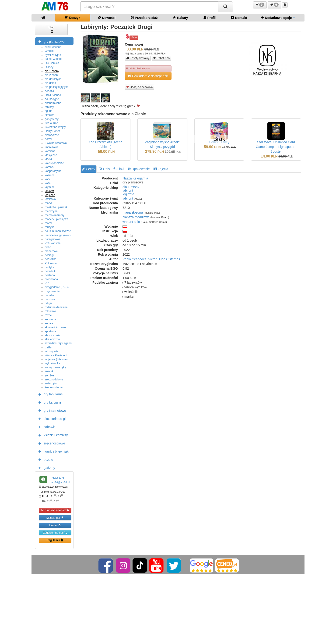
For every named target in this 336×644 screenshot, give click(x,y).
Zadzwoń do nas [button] (55, 533)
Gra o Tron (51, 123)
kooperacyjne (53, 171)
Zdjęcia (161, 169)
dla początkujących (57, 87)
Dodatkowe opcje (278, 18)
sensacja (50, 319)
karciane (50, 151)
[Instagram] (124, 565)
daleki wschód (54, 59)
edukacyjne (52, 99)
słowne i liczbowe (56, 327)
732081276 (58, 478)
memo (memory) (55, 215)
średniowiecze (54, 387)
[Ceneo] (227, 565)
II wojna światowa (56, 143)
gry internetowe (51, 410)
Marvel (49, 203)
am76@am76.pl (60, 482)
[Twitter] (174, 565)
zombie (49, 376)
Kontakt (239, 18)
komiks (49, 167)
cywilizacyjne (53, 55)
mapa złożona (133, 212)
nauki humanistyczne (58, 231)
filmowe (50, 115)
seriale (49, 323)
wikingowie (52, 351)
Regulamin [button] (55, 540)
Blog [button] (51, 29)
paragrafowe (53, 239)
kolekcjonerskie (54, 163)
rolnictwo (50, 311)
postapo (50, 275)
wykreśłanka (52, 363)
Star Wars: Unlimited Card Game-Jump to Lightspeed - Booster (276, 147)
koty (47, 179)
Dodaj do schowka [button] (139, 87)
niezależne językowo (58, 235)
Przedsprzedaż (144, 18)
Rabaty (180, 18)
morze (49, 223)
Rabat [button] (161, 58)
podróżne (51, 259)
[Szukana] (149, 7)
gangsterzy (52, 119)
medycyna (51, 211)
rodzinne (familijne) (57, 307)
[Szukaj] (225, 7)
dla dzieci (51, 83)
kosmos (50, 175)
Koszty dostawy (138, 58)
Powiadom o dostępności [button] (148, 76)
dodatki (49, 91)
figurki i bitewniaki (53, 451)
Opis (104, 169)
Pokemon (51, 263)
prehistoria (51, 279)
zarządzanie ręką (55, 367)
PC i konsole (53, 243)
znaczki (49, 371)
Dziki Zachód (53, 95)
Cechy (89, 169)
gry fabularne (49, 394)
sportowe (51, 331)
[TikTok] (140, 565)
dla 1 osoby (52, 71)
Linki (119, 169)
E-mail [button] (55, 525)
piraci (48, 247)
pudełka (50, 295)
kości (48, 183)
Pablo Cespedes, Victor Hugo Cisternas (151, 259)
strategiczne (52, 339)
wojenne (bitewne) (56, 359)
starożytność (53, 335)
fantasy (49, 107)
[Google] (202, 565)
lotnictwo (50, 199)
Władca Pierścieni (56, 355)
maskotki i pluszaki (56, 207)
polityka (50, 267)
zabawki (46, 427)
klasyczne (51, 155)
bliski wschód (53, 47)
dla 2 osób (51, 75)
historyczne (52, 135)
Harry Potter (52, 131)
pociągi (49, 255)
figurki (49, 111)
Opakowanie (139, 169)
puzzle (45, 459)
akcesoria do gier (52, 419)
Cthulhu (50, 51)
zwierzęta (51, 383)
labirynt (49, 191)
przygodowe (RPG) (57, 287)
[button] (260, 5)
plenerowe (51, 251)
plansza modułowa (136, 217)
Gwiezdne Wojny (55, 127)
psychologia (52, 291)
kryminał (50, 187)
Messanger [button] (55, 518)
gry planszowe (50, 41)
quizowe (50, 299)
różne (48, 315)
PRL (47, 283)
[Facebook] (106, 565)
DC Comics (52, 63)
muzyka (50, 227)
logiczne (50, 195)
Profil (210, 18)
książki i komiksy (52, 435)
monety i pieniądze (56, 219)
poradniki (51, 271)
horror (49, 139)
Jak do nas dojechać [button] (55, 510)
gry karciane (49, 402)
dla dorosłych (53, 79)
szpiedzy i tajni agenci (58, 343)
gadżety (46, 468)
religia (49, 303)
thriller (49, 347)
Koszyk (72, 18)
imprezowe (52, 147)
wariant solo (131, 222)
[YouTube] (157, 565)
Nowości (107, 18)
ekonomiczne (53, 103)
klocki (48, 159)
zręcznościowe (54, 379)
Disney (49, 67)
